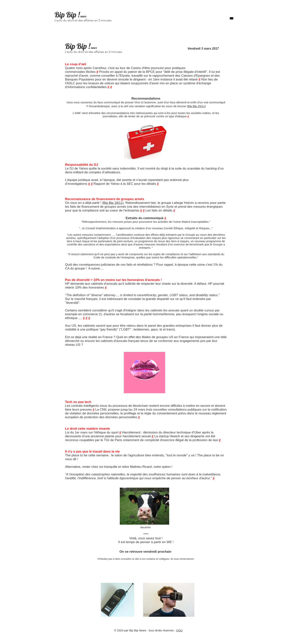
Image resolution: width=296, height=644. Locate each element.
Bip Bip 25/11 (196, 106)
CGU (179, 630)
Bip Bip (65, 15)
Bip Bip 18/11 (113, 203)
